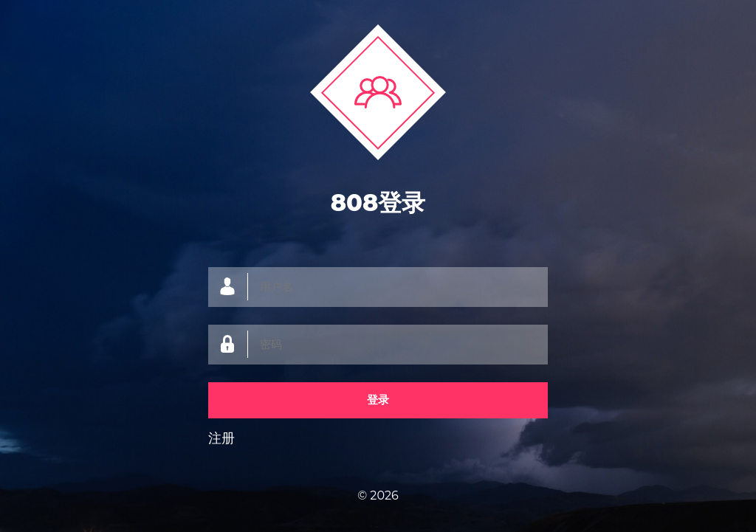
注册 (221, 438)
